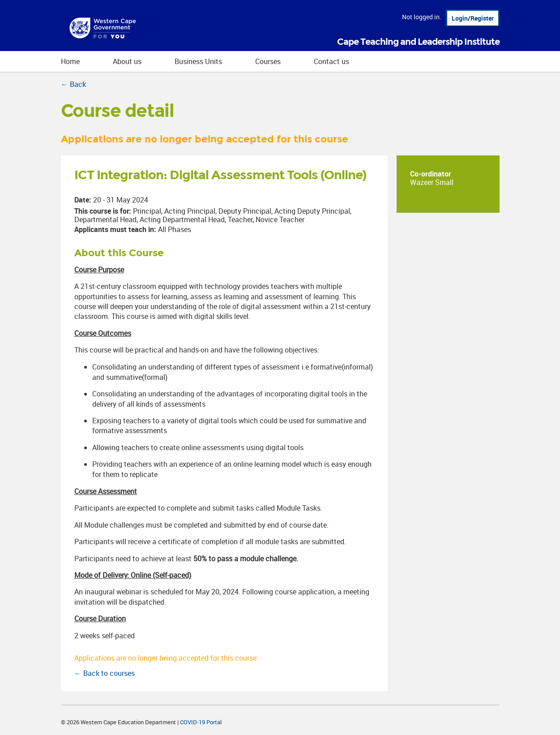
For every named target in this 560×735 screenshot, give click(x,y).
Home (70, 61)
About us (127, 61)
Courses (268, 61)
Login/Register (473, 18)
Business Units (198, 61)
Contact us (331, 61)
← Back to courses (105, 673)
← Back (73, 84)
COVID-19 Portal (201, 722)
